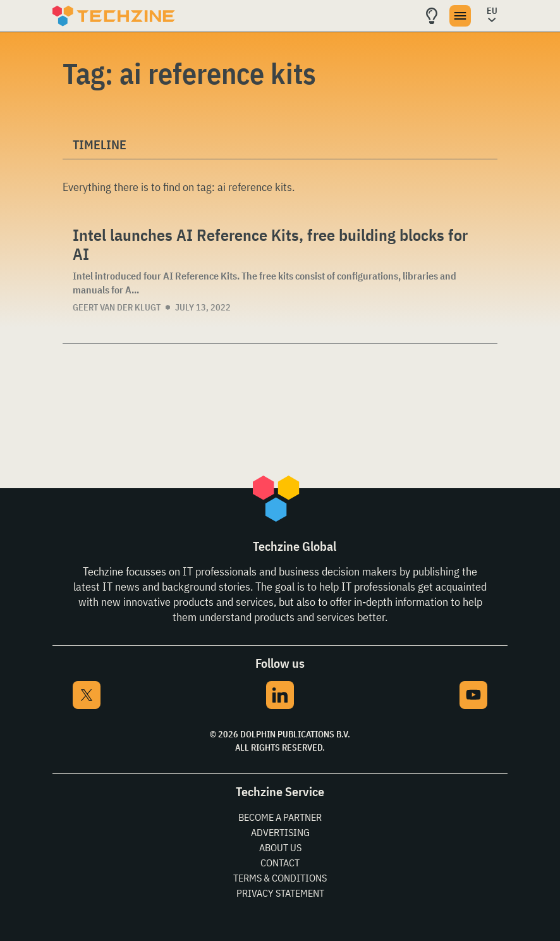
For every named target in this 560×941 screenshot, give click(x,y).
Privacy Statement (280, 893)
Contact (280, 863)
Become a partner (280, 817)
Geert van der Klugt (117, 307)
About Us (280, 847)
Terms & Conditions (280, 878)
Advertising (280, 832)
